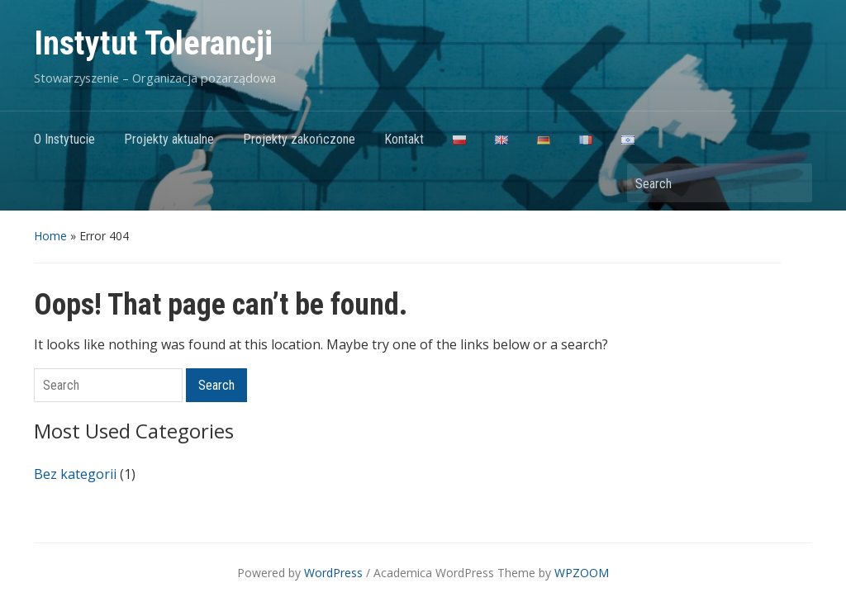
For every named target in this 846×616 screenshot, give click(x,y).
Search (791, 183)
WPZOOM (582, 573)
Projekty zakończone (299, 139)
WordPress (333, 573)
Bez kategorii (75, 474)
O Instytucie (64, 139)
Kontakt (404, 139)
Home (50, 236)
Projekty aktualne (169, 139)
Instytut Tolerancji (153, 43)
